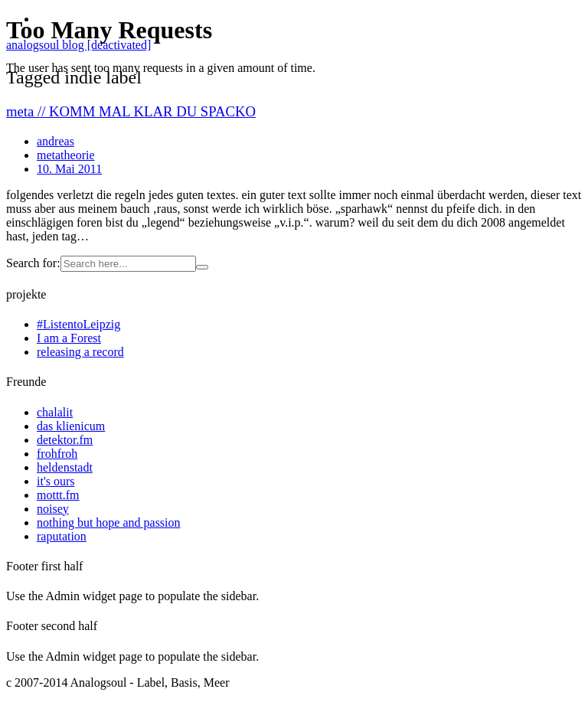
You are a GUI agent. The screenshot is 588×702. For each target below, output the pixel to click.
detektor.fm (65, 440)
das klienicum (71, 426)
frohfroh (57, 454)
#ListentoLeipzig (78, 324)
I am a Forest (69, 338)
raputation (62, 536)
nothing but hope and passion (109, 522)
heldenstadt (65, 467)
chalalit (55, 412)
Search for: (33, 263)
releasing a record (80, 352)
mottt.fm (58, 495)
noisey (53, 509)
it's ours (56, 481)
